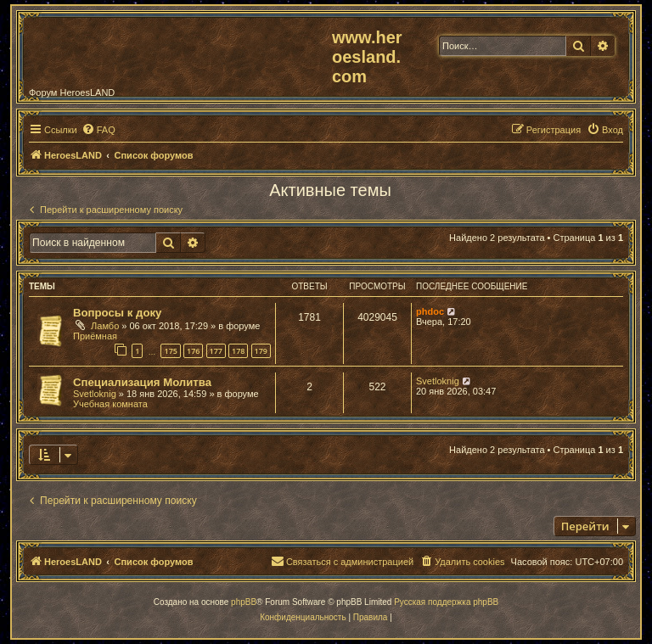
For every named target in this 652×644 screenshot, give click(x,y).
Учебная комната (110, 404)
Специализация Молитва (142, 382)
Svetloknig (95, 394)
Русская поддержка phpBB (446, 602)
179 (261, 351)
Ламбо (105, 326)
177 (216, 351)
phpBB (244, 602)
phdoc (430, 311)
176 (193, 351)
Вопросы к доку (117, 313)
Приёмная (95, 336)
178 (238, 351)
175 (170, 351)
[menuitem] (98, 130)
